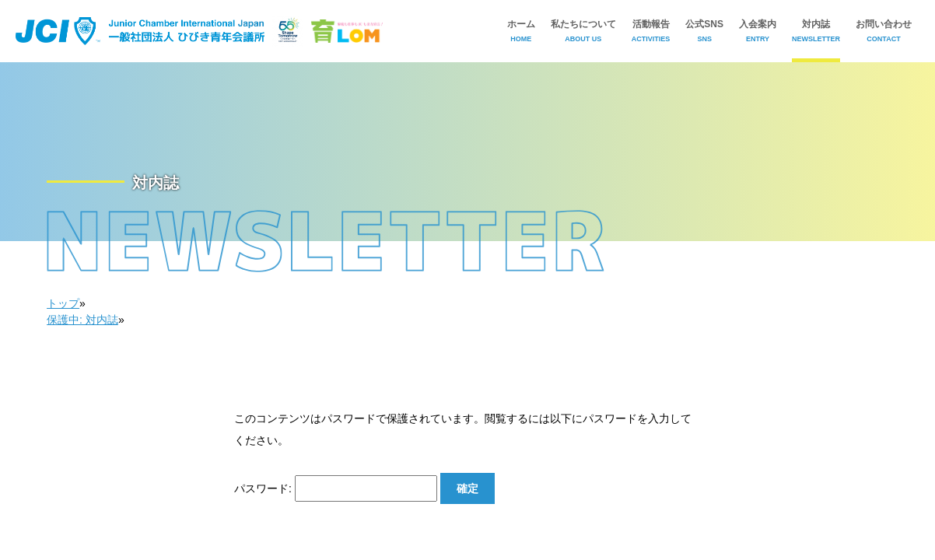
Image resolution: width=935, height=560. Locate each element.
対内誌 (816, 31)
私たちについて (583, 31)
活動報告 (651, 31)
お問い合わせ (884, 31)
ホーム (521, 31)
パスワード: (336, 488)
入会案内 (758, 31)
